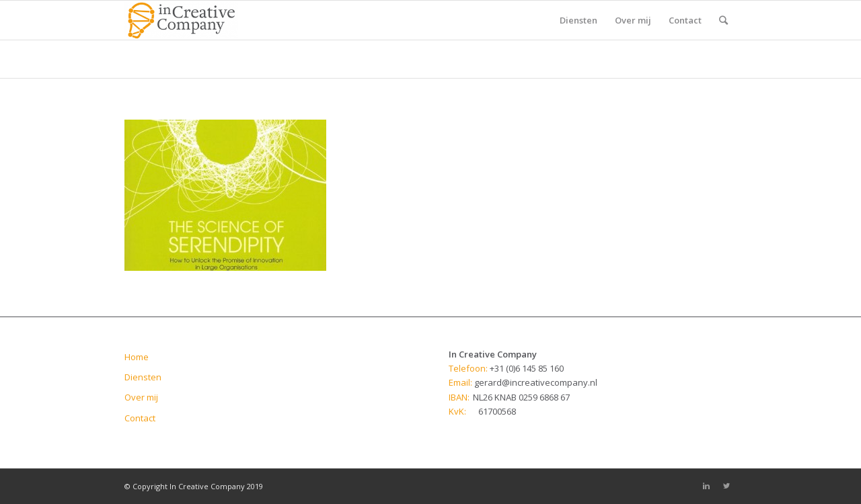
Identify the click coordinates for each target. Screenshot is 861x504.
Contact (140, 418)
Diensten (143, 377)
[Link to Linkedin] (706, 486)
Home (137, 357)
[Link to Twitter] (726, 486)
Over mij (141, 397)
